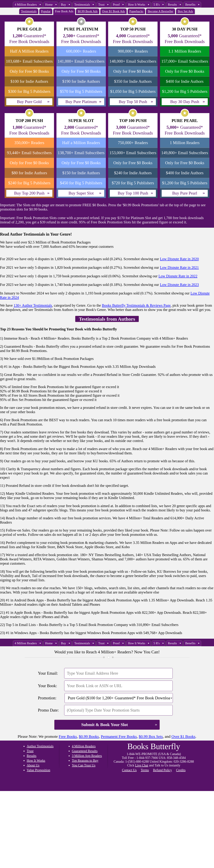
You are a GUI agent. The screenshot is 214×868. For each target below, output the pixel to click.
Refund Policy (162, 770)
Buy (63, 5)
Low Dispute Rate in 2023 (179, 285)
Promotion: (47, 698)
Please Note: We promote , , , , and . (107, 736)
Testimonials (82, 5)
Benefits (190, 5)
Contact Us (129, 770)
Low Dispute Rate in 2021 (179, 267)
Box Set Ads (185, 11)
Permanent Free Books (119, 736)
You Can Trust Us (84, 765)
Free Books (68, 736)
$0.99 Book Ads (88, 11)
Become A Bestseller (160, 11)
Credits (181, 770)
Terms (145, 770)
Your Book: (47, 686)
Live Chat (142, 765)
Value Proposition (38, 770)
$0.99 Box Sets (151, 736)
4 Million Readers (26, 5)
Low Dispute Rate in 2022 (178, 276)
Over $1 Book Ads (114, 11)
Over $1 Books (183, 736)
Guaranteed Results (85, 751)
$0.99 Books (89, 736)
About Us (33, 765)
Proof (116, 5)
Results (172, 5)
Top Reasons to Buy (85, 761)
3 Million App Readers (87, 756)
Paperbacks (136, 11)
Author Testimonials (40, 746)
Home (49, 5)
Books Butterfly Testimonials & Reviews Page (136, 305)
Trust (101, 5)
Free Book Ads (64, 11)
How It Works (137, 5)
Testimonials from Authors (107, 319)
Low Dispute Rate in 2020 (179, 259)
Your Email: (48, 673)
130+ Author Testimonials (33, 305)
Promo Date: (48, 710)
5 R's (157, 5)
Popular (46, 11)
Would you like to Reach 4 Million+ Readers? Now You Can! (107, 652)
